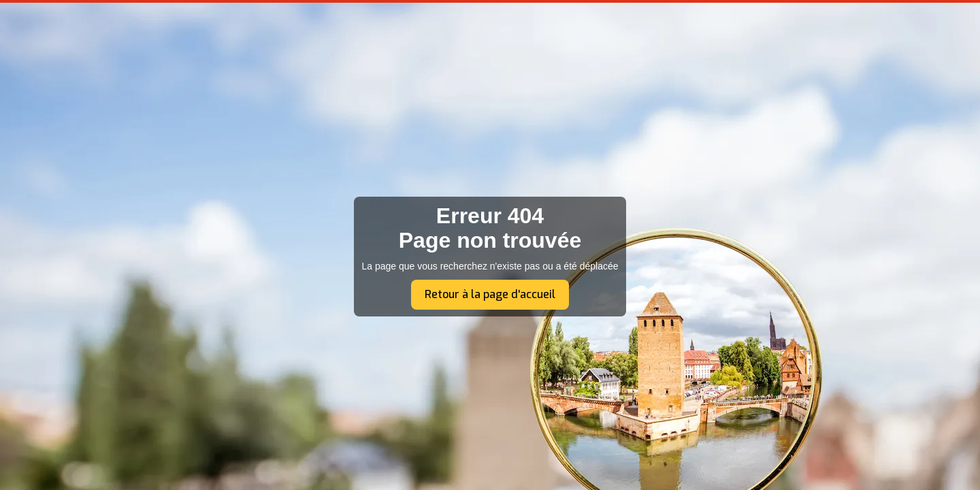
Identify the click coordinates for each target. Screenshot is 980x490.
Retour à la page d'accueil (490, 294)
